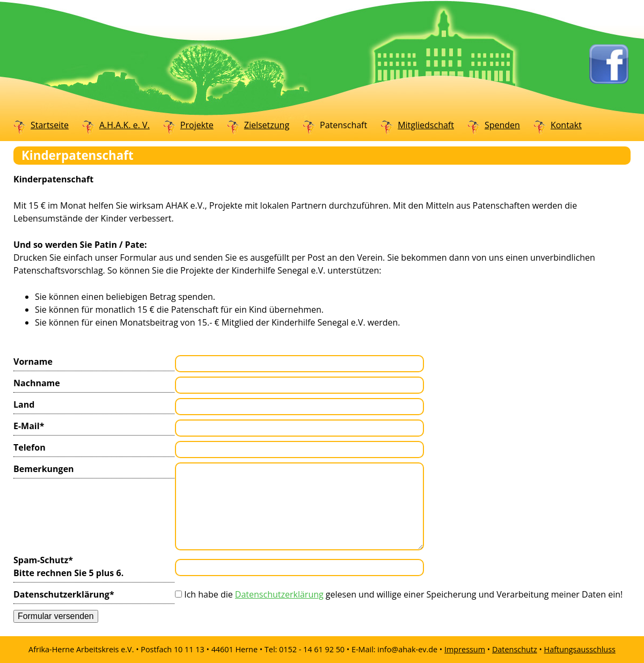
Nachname (37, 383)
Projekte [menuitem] (197, 125)
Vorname (33, 362)
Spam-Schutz (68, 566)
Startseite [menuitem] (50, 125)
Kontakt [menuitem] (566, 125)
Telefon (30, 447)
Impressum (465, 649)
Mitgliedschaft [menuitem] (426, 125)
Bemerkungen (44, 469)
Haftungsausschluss (580, 649)
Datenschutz (515, 649)
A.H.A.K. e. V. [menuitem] (125, 125)
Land (24, 404)
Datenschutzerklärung (64, 594)
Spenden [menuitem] (502, 125)
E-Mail (35, 426)
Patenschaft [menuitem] (343, 125)
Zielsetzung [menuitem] (267, 125)
